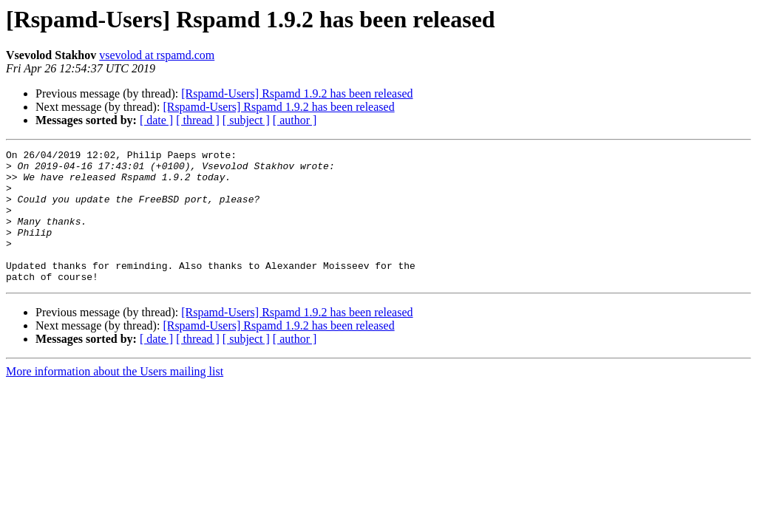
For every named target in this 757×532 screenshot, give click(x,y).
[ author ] (295, 120)
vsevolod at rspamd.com (157, 55)
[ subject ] (246, 120)
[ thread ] (198, 120)
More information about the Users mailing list (115, 398)
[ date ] (156, 120)
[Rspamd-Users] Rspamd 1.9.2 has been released (297, 93)
